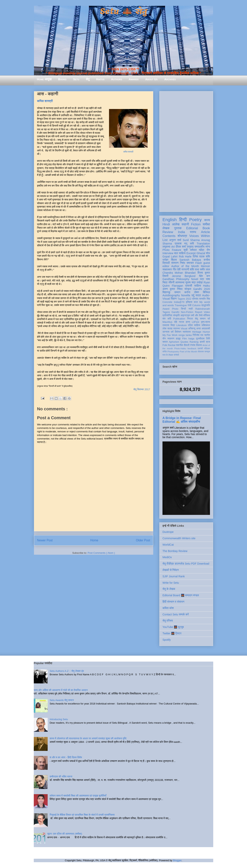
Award (166, 309)
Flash (199, 263)
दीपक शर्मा (181, 247)
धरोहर (165, 260)
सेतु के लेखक (169, 589)
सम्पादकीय (200, 247)
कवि (192, 244)
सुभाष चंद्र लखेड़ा (194, 282)
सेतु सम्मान (200, 319)
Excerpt (191, 253)
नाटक (181, 322)
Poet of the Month (189, 352)
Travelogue (181, 305)
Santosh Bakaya (190, 260)
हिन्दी (183, 220)
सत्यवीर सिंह (205, 299)
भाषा (208, 279)
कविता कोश (168, 608)
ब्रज (208, 342)
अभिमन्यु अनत (194, 329)
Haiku (206, 286)
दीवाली (187, 345)
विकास (199, 345)
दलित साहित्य (194, 325)
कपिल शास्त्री (45, 101)
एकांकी (200, 348)
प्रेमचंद (195, 299)
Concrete (167, 302)
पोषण (197, 292)
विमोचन (178, 332)
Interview (168, 253)
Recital (172, 345)
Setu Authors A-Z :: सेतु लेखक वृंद (67, 671)
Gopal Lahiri (170, 256)
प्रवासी (189, 286)
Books (62, 79)
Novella (186, 295)
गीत (174, 269)
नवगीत (207, 335)
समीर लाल (205, 269)
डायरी (202, 342)
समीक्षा (206, 224)
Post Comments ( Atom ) (101, 553)
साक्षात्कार (167, 269)
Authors (116, 79)
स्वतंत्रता (187, 332)
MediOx (167, 557)
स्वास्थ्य (177, 329)
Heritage (197, 332)
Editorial (192, 228)
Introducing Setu (59, 719)
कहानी (185, 224)
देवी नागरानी (183, 269)
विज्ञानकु (166, 292)
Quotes (184, 342)
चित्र (165, 282)
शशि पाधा (194, 269)
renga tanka (185, 335)
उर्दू (193, 295)
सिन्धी (184, 309)
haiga (191, 339)
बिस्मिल (206, 292)
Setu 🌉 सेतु (123, 11)
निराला (190, 319)
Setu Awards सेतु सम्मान (62, 700)
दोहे (176, 322)
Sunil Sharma (191, 240)
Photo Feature (172, 250)
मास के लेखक (168, 355)
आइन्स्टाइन (185, 315)
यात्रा (198, 295)
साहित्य (198, 286)
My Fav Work (170, 335)
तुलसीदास (200, 339)
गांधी (189, 305)
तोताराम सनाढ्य (204, 352)
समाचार (190, 263)
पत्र (202, 279)
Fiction (196, 224)
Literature (181, 325)
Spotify (167, 640)
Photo (175, 309)
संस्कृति (176, 315)
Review (168, 232)
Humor (206, 332)
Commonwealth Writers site (179, 538)
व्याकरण (171, 339)
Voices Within (200, 236)
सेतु (88, 79)
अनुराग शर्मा (175, 240)
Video (207, 312)
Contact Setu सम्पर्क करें (176, 614)
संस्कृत (188, 289)
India (181, 232)
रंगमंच (193, 345)
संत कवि (167, 319)
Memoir (205, 266)
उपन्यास (166, 332)
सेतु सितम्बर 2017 (142, 389)
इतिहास (189, 302)
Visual (184, 329)
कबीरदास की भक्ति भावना (61, 776)
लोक (165, 329)
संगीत (165, 352)
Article (205, 232)
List (165, 240)
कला (196, 302)
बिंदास (174, 260)
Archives (170, 79)
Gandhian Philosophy (176, 279)
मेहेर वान (204, 276)
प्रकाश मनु (181, 244)
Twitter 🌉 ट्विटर (172, 633)
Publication (179, 319)
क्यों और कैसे (197, 315)
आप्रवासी (206, 329)
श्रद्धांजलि (206, 305)
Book (206, 228)
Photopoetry (173, 352)
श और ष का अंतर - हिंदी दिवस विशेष (66, 757)
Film (184, 339)
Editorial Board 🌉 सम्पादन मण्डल (181, 595)
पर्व (209, 319)
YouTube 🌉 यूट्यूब (173, 627)
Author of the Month (185, 266)
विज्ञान (174, 299)
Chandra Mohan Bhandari (179, 273)
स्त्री (191, 309)
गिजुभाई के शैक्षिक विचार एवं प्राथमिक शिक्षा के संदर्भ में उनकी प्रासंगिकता (82, 815)
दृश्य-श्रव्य (205, 322)
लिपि (208, 339)
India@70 (179, 302)
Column (196, 305)
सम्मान (177, 292)
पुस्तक (178, 228)
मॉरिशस (207, 315)
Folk (165, 345)
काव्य (207, 220)
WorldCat (168, 545)
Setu (76, 79)
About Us (151, 79)
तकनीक (179, 345)
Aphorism (174, 342)
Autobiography (171, 295)
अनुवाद (190, 247)
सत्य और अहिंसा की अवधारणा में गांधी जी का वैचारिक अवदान (61, 690)
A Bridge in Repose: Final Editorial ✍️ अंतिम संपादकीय (182, 420)
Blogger (177, 860)
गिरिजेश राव (198, 335)
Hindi (166, 224)
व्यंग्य (208, 247)
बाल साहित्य (180, 253)
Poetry (195, 220)
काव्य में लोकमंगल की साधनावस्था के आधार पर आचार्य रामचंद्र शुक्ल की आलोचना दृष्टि (88, 738)
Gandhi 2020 (202, 289)
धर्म (172, 332)
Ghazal (201, 253)
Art (173, 247)
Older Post (143, 540)
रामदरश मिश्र (169, 325)
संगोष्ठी (176, 355)
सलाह (170, 329)
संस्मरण (175, 263)
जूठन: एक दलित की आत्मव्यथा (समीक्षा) (65, 834)
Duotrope (168, 532)
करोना (187, 292)
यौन (164, 339)
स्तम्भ (193, 232)
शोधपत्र (182, 236)
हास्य (188, 322)
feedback (192, 348)
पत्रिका (207, 348)
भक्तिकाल (206, 325)
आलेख (176, 224)
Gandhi (176, 312)
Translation (203, 244)
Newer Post (45, 540)
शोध (208, 253)
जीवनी (171, 282)
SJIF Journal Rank (174, 576)
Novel (195, 279)
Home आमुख (44, 79)
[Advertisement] (186, 151)
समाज (165, 342)
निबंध (183, 263)
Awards (134, 79)
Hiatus (100, 79)
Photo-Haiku (180, 348)
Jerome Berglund (184, 276)
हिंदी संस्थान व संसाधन (173, 602)
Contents (169, 236)
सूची (186, 250)
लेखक (166, 228)
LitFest (195, 322)
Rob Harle (185, 256)
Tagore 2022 (184, 299)
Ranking (194, 342)
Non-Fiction (187, 312)
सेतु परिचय (168, 621)
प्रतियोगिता (167, 315)
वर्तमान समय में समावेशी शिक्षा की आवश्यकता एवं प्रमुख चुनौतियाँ (78, 796)
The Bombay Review (175, 551)
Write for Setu (171, 583)
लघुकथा (166, 247)
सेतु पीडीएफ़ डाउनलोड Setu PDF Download (186, 564)
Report (199, 312)
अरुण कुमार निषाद (172, 289)
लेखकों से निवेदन (171, 570)
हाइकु (178, 339)
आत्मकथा (180, 282)
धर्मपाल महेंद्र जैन (200, 250)
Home (94, 540)
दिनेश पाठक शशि (201, 256)
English (170, 220)
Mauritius (167, 322)
